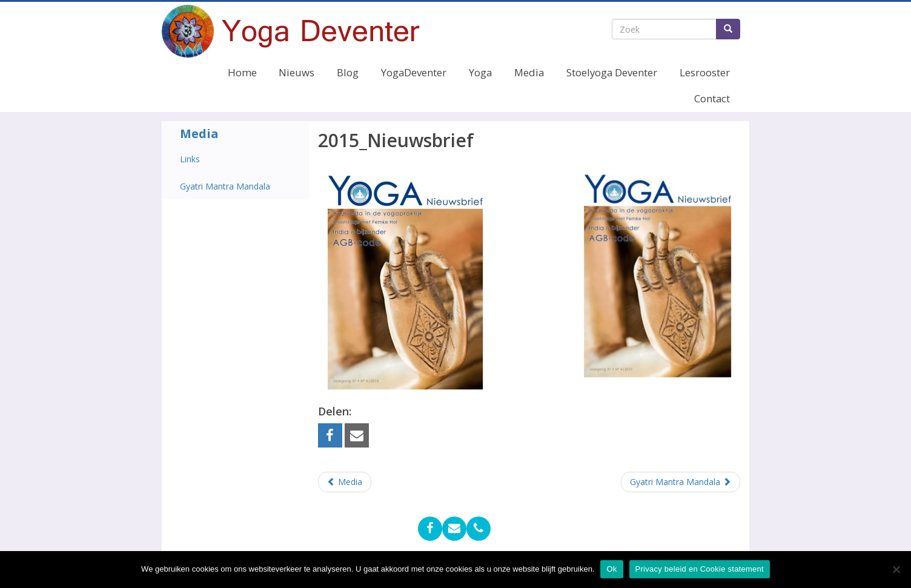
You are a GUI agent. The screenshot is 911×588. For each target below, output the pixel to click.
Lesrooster (705, 72)
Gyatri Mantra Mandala (225, 186)
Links (190, 159)
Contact (712, 98)
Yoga (480, 72)
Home (242, 72)
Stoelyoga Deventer (612, 72)
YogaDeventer (414, 72)
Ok (611, 569)
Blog (348, 72)
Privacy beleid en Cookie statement (700, 569)
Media (529, 72)
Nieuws (296, 72)
